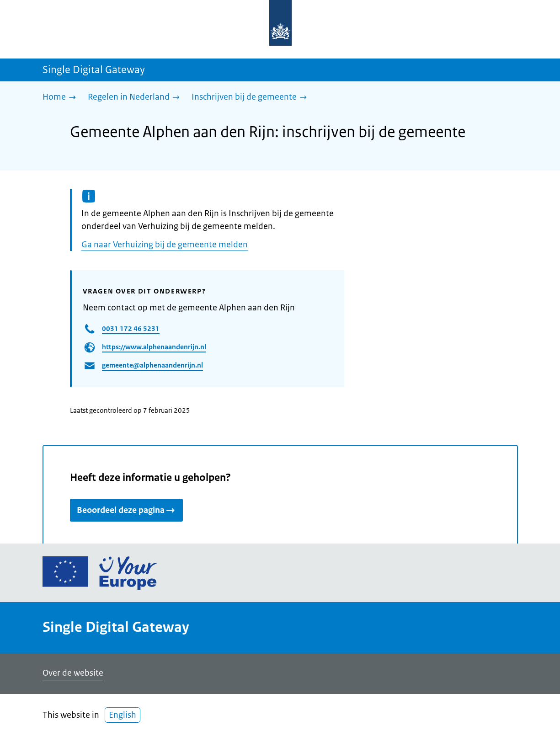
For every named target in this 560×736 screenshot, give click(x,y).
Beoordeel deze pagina (126, 510)
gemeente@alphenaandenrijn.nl (152, 365)
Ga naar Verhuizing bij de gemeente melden (165, 245)
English (123, 715)
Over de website (73, 673)
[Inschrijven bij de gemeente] (251, 98)
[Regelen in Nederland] (136, 98)
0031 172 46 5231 (131, 328)
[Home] (61, 98)
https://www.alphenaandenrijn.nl (154, 347)
